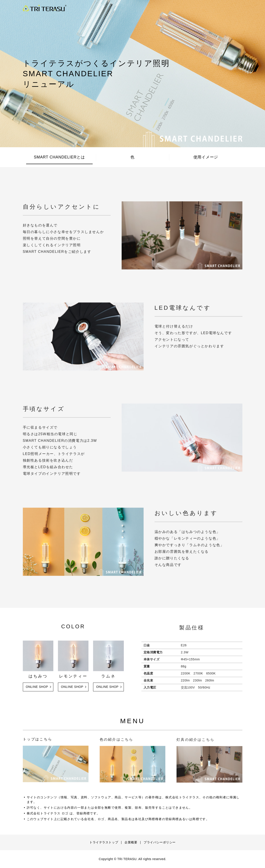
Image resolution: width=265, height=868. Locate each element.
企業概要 (131, 842)
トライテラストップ (104, 842)
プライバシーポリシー (160, 842)
